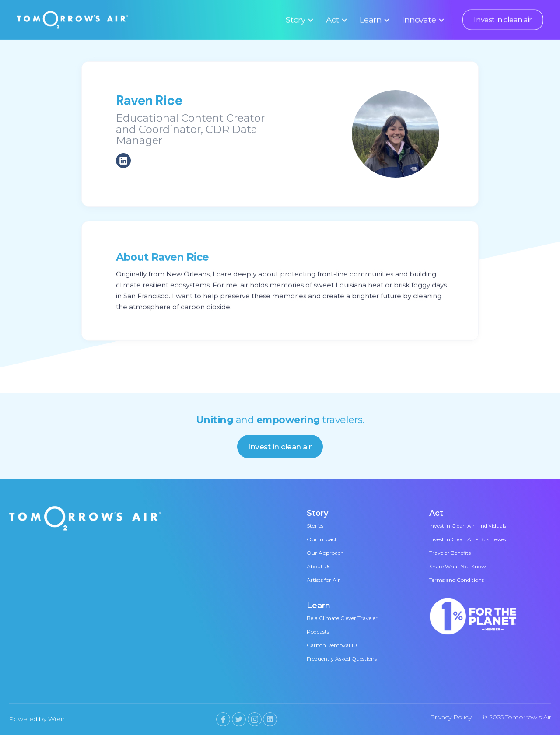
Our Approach (325, 553)
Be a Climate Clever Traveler (342, 618)
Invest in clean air (503, 20)
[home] (73, 19)
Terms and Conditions (457, 580)
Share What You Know (458, 566)
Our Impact (322, 539)
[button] (298, 20)
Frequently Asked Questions (342, 659)
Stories (315, 526)
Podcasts (318, 632)
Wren (56, 719)
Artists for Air (323, 580)
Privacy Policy (451, 717)
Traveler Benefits (450, 553)
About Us (318, 566)
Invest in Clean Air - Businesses (467, 539)
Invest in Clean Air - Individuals (468, 526)
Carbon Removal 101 (333, 645)
